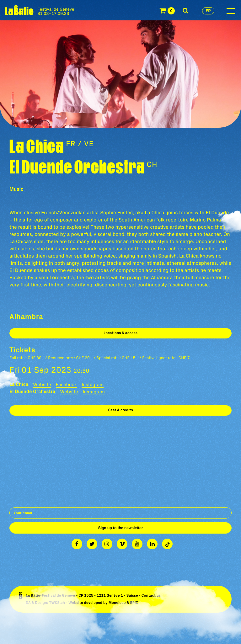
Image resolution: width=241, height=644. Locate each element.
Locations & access (120, 333)
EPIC (134, 603)
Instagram (93, 384)
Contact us (151, 596)
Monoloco (117, 603)
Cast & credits (120, 410)
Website (42, 384)
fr (208, 11)
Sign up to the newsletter (121, 528)
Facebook (66, 384)
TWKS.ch (57, 603)
